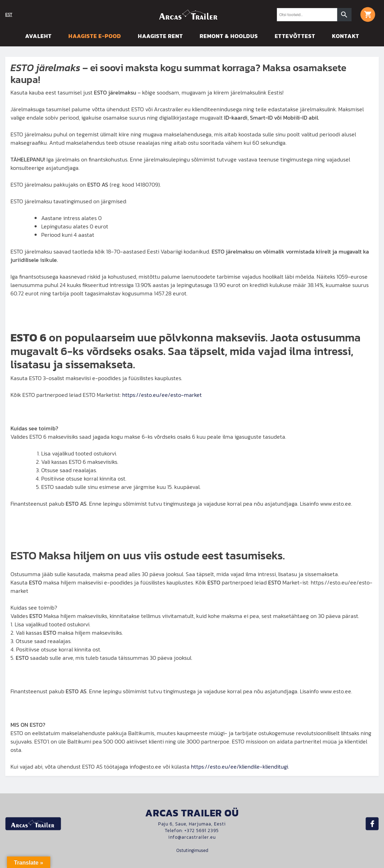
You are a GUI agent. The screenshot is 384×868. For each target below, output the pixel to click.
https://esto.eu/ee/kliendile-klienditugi (239, 767)
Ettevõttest (295, 36)
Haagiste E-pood (95, 36)
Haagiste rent (160, 36)
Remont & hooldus (229, 36)
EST (9, 14)
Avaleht (38, 36)
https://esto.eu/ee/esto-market (162, 395)
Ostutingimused (192, 850)
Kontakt (346, 36)
